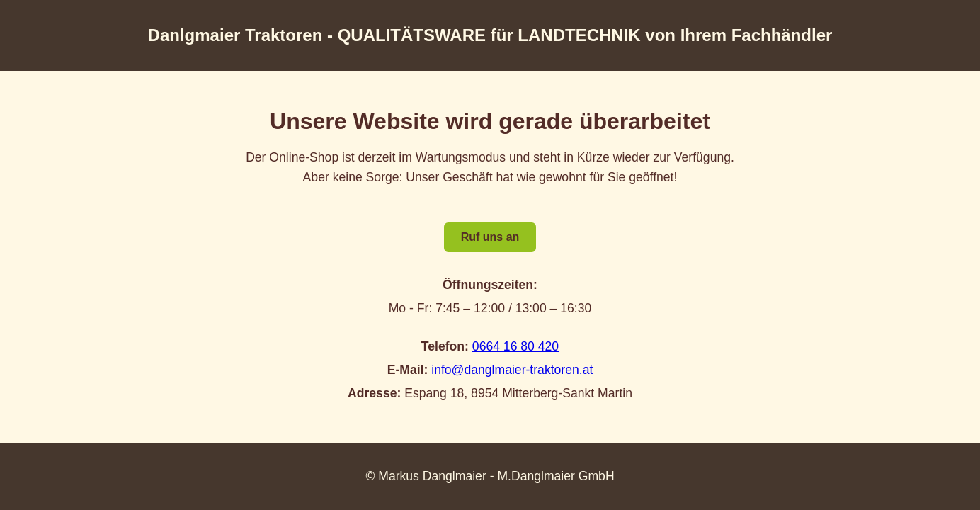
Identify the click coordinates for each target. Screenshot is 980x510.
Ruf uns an (490, 237)
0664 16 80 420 (515, 346)
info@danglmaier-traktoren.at (512, 370)
